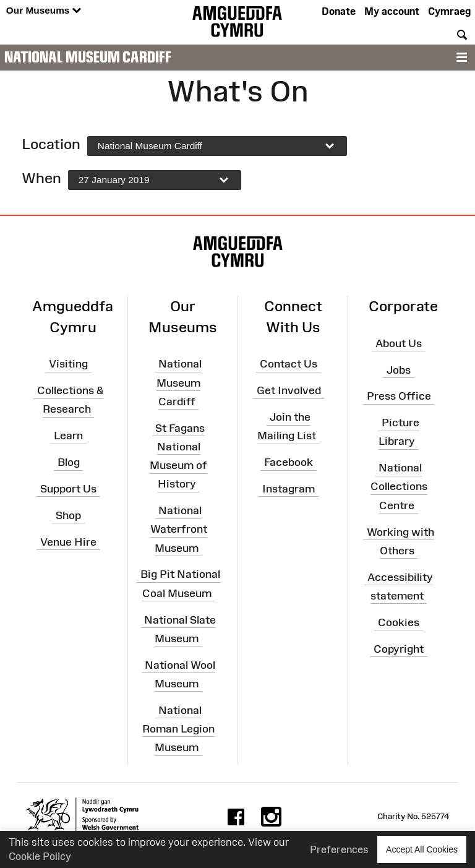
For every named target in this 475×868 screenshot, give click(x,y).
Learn (68, 436)
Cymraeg (449, 11)
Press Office (399, 396)
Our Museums (44, 11)
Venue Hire (68, 541)
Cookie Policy (40, 856)
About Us (399, 343)
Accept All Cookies (422, 849)
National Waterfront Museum (179, 529)
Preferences (339, 849)
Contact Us (289, 364)
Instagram (289, 489)
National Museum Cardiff (88, 57)
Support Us (68, 489)
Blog (69, 462)
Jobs (399, 369)
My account (392, 11)
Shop (68, 515)
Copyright (399, 648)
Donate (339, 11)
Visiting (68, 364)
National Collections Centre (399, 486)
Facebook (289, 462)
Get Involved (289, 390)
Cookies (399, 622)
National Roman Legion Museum (178, 728)
